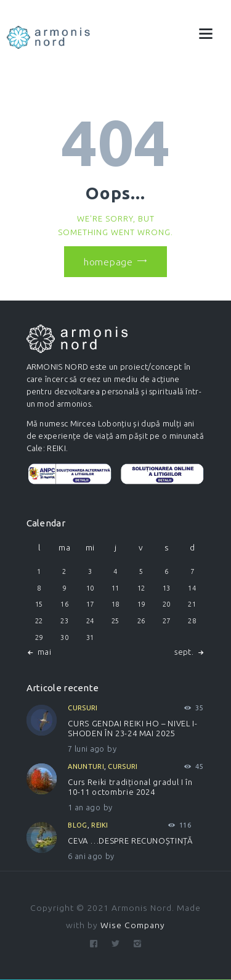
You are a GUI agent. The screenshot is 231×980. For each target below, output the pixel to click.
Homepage (108, 262)
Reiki (100, 825)
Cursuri (83, 708)
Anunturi (86, 766)
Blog (77, 825)
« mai (42, 652)
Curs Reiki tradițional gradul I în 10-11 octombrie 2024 (130, 787)
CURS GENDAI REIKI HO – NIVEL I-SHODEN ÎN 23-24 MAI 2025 (132, 728)
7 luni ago (86, 749)
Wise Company (133, 925)
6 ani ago (85, 856)
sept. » (187, 652)
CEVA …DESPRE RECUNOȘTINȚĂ (130, 841)
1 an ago (84, 807)
